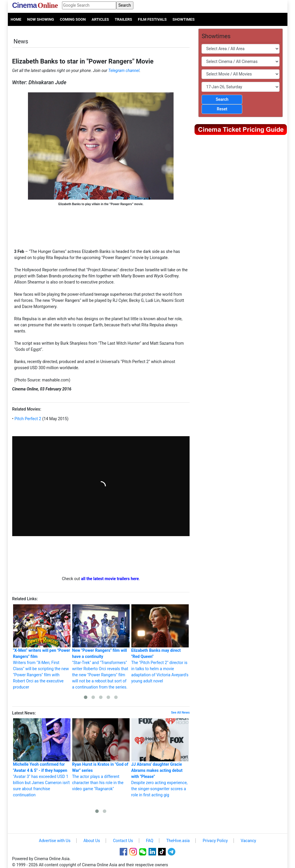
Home (16, 19)
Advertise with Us (55, 841)
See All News (180, 713)
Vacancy (249, 841)
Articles (100, 19)
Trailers (123, 19)
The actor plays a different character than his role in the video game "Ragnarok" (101, 755)
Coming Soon (73, 19)
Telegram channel (124, 71)
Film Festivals (152, 19)
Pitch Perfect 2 (27, 419)
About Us (92, 841)
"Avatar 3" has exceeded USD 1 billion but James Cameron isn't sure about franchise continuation (42, 758)
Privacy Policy (215, 841)
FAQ (150, 841)
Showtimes (183, 19)
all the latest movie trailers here (110, 579)
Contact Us (123, 841)
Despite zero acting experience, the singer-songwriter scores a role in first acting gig (160, 758)
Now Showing (40, 19)
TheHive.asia (178, 841)
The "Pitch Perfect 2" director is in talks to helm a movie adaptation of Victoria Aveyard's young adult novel (160, 644)
